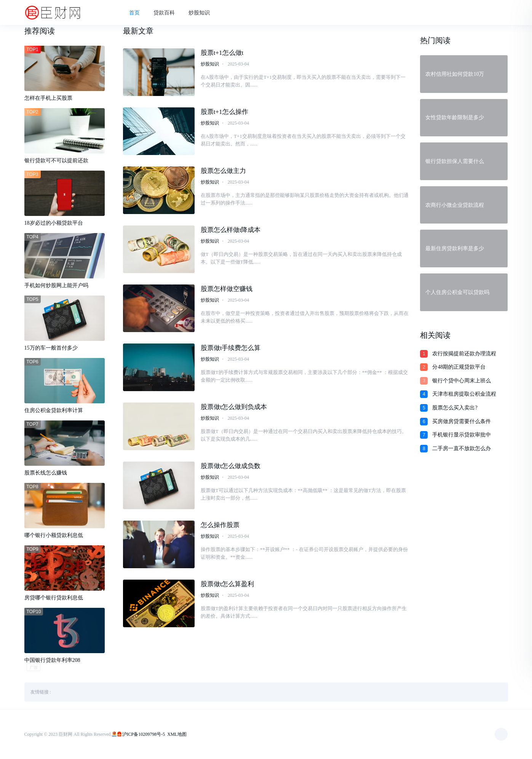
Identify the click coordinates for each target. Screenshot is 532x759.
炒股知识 (199, 13)
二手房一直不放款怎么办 (462, 448)
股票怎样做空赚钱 (227, 289)
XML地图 (177, 734)
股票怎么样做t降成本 (231, 230)
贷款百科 (164, 13)
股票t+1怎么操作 (224, 112)
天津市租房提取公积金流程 (464, 394)
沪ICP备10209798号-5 (144, 734)
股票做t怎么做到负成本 (234, 407)
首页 (134, 13)
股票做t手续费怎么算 (231, 348)
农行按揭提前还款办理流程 (464, 354)
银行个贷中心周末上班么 (462, 381)
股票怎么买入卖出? (455, 408)
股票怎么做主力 (223, 171)
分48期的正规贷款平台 (459, 367)
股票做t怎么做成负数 (231, 466)
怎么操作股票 (220, 525)
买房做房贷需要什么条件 (462, 421)
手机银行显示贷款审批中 (462, 435)
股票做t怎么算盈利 (228, 584)
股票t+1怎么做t (222, 53)
